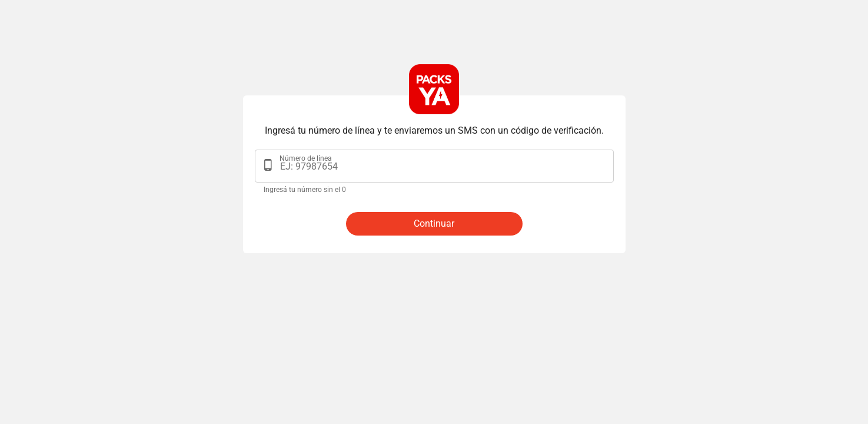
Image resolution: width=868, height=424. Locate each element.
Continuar (434, 223)
